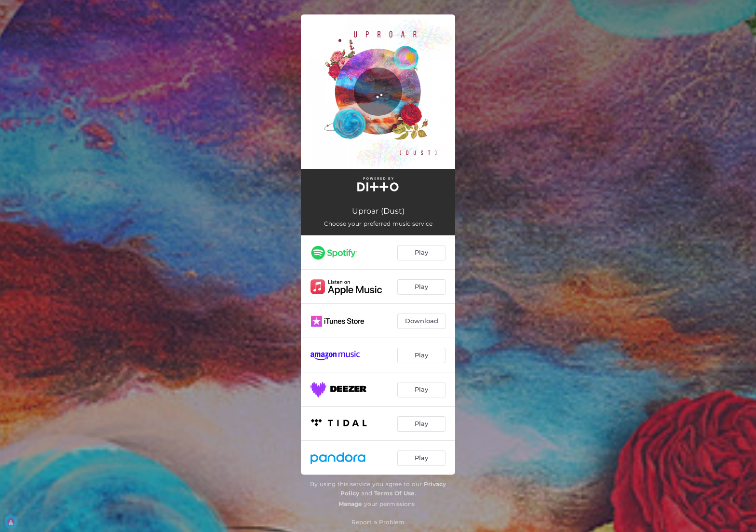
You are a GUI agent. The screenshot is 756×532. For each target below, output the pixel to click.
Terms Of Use (394, 493)
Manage (350, 504)
